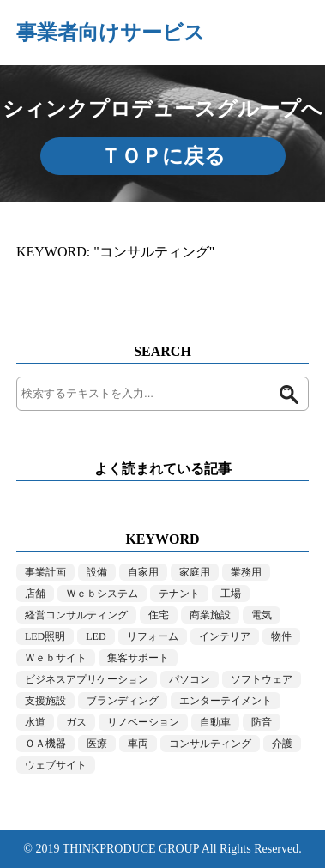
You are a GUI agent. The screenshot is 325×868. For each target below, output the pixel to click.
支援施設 (45, 701)
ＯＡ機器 (45, 744)
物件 (281, 636)
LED (96, 636)
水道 (35, 722)
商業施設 (210, 615)
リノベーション (143, 722)
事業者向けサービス (111, 33)
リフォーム (153, 636)
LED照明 (45, 636)
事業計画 (45, 572)
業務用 (246, 572)
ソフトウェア (262, 679)
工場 (231, 594)
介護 (282, 744)
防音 (262, 722)
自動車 (215, 722)
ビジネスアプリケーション (87, 679)
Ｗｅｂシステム (102, 594)
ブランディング (123, 701)
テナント (179, 594)
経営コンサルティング (76, 615)
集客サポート (138, 658)
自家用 (143, 572)
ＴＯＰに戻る (163, 156)
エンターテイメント (226, 701)
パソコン (190, 679)
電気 (262, 615)
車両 (138, 744)
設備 (97, 572)
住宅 (159, 615)
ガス (76, 722)
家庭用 (195, 572)
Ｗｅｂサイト (56, 658)
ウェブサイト (56, 765)
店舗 (35, 594)
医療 (97, 744)
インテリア (225, 636)
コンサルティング (210, 744)
